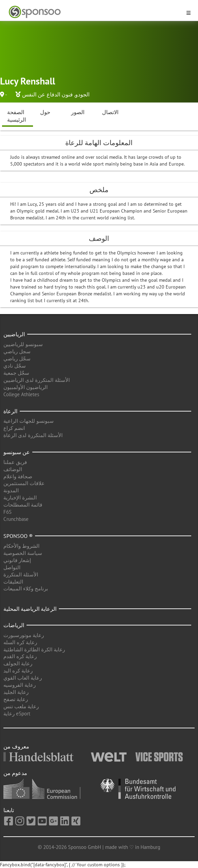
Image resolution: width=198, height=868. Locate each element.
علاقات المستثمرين (24, 483)
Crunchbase (16, 519)
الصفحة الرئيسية (16, 116)
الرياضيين (14, 334)
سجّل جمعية (16, 373)
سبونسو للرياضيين (23, 344)
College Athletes (21, 394)
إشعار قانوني (17, 560)
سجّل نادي (15, 366)
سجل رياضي (17, 351)
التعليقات (13, 582)
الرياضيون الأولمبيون (26, 387)
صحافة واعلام (18, 476)
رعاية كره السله (20, 642)
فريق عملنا (15, 462)
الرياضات (14, 625)
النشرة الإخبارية (20, 498)
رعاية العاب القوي (23, 678)
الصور (78, 112)
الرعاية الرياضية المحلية (30, 609)
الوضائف (13, 469)
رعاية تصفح (16, 699)
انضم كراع (14, 428)
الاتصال (110, 112)
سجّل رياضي (17, 359)
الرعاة (10, 411)
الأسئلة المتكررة (21, 575)
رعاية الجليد (16, 692)
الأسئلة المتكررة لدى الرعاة (33, 435)
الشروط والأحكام (21, 546)
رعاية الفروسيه (20, 685)
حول (45, 112)
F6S (7, 512)
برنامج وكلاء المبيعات (26, 588)
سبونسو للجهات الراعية (29, 421)
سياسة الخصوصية (23, 553)
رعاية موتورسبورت (24, 635)
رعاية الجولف (18, 663)
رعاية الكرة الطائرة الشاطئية (34, 649)
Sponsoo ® (18, 536)
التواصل (12, 567)
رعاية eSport (17, 714)
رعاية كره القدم (20, 656)
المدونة (11, 490)
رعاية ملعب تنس (21, 706)
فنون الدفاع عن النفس (47, 94)
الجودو (82, 94)
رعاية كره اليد (18, 671)
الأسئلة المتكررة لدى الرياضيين (37, 380)
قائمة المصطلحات (23, 505)
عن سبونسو (17, 452)
